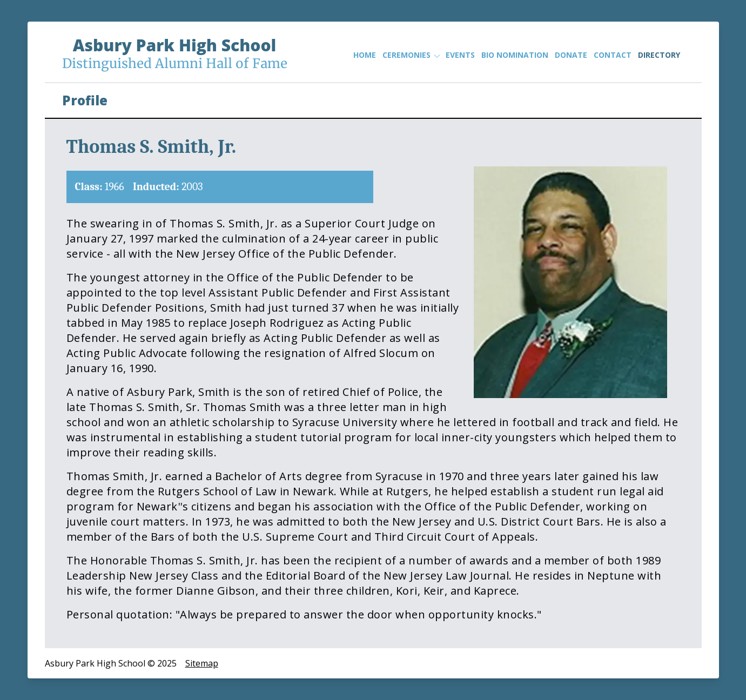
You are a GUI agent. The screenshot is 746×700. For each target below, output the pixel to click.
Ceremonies (411, 55)
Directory (659, 55)
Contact (613, 55)
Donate (571, 55)
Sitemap (202, 663)
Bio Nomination (515, 55)
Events (460, 55)
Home (365, 55)
